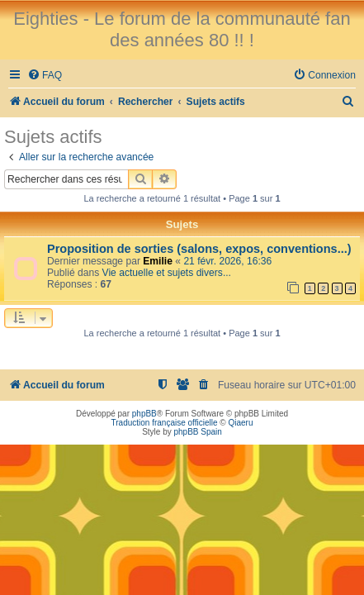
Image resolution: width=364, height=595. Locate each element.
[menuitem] (45, 76)
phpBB (144, 414)
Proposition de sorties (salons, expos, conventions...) (199, 249)
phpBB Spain (197, 432)
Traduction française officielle (165, 423)
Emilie (158, 261)
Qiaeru (240, 423)
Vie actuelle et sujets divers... (167, 273)
